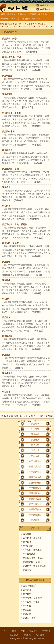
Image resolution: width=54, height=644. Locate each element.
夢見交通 (35, 456)
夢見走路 (27, 610)
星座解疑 (5, 19)
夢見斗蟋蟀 (7, 373)
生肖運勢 (42, 14)
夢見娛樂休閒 (44, 24)
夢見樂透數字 (35, 509)
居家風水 (14, 635)
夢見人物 (35, 445)
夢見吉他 (27, 590)
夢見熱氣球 (7, 150)
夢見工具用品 (35, 467)
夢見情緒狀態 (35, 488)
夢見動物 (35, 429)
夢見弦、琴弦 (29, 618)
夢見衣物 (35, 434)
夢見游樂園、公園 (10, 169)
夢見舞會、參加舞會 (32, 538)
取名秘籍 (27, 635)
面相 (14, 631)
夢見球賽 (6, 392)
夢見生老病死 (35, 504)
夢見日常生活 (35, 499)
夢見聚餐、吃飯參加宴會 (34, 566)
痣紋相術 (36, 19)
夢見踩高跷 (7, 336)
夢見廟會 (6, 317)
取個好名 (22, 14)
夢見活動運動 (35, 515)
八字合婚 (40, 635)
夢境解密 (46, 631)
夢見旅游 (6, 355)
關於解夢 (35, 520)
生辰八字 (16, 19)
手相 (23, 631)
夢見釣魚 (6, 187)
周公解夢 (26, 19)
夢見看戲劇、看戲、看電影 (15, 225)
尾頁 (44, 416)
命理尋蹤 (32, 14)
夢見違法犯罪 (35, 472)
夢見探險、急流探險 (11, 243)
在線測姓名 (45, 9)
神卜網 (18, 24)
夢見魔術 (6, 280)
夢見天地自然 (35, 461)
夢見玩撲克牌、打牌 (11, 57)
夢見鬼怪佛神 (35, 493)
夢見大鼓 (27, 614)
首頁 (3, 14)
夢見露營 (6, 262)
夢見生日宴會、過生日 (33, 558)
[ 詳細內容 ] (32, 52)
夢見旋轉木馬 (8, 132)
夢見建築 (35, 440)
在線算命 (44, 5)
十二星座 (34, 631)
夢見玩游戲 (7, 76)
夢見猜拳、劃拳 (9, 39)
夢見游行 (6, 299)
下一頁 (37, 416)
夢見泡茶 (6, 206)
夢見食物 (35, 450)
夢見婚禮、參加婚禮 (32, 598)
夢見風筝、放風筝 (31, 602)
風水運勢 (11, 14)
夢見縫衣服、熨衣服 (11, 113)
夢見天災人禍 (35, 477)
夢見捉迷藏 (7, 94)
